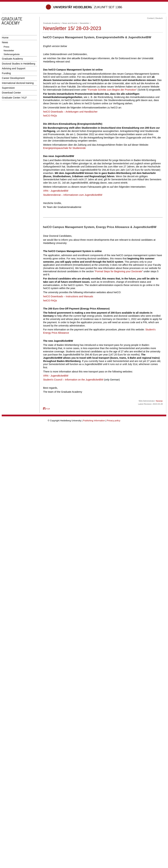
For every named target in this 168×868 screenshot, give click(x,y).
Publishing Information (94, 421)
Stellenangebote (12, 54)
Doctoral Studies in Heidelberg (19, 64)
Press (6, 47)
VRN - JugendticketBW (56, 191)
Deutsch (159, 18)
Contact (151, 18)
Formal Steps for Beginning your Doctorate (119, 271)
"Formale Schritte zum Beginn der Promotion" (112, 90)
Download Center (11, 93)
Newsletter (9, 51)
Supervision (8, 88)
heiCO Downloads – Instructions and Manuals (68, 296)
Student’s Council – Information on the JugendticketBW (73, 380)
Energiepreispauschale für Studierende (64, 148)
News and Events (70, 23)
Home (5, 38)
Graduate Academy (12, 59)
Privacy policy (114, 421)
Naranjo (159, 401)
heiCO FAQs (50, 116)
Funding (6, 73)
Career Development (13, 78)
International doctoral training (18, 83)
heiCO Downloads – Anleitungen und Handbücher (70, 112)
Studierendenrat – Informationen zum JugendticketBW (73, 195)
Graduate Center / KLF (14, 98)
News (5, 42)
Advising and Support (14, 68)
